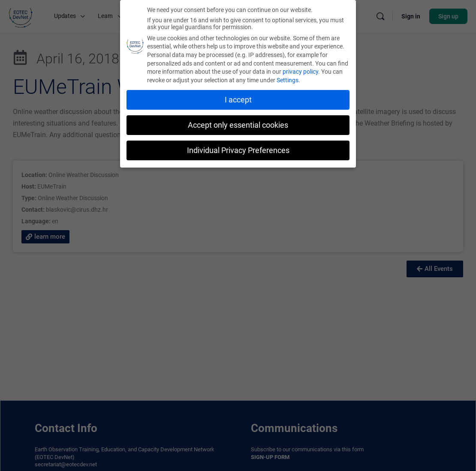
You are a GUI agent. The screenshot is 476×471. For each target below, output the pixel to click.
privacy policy (300, 72)
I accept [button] (238, 100)
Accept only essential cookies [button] (238, 125)
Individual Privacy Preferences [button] (238, 150)
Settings (288, 80)
